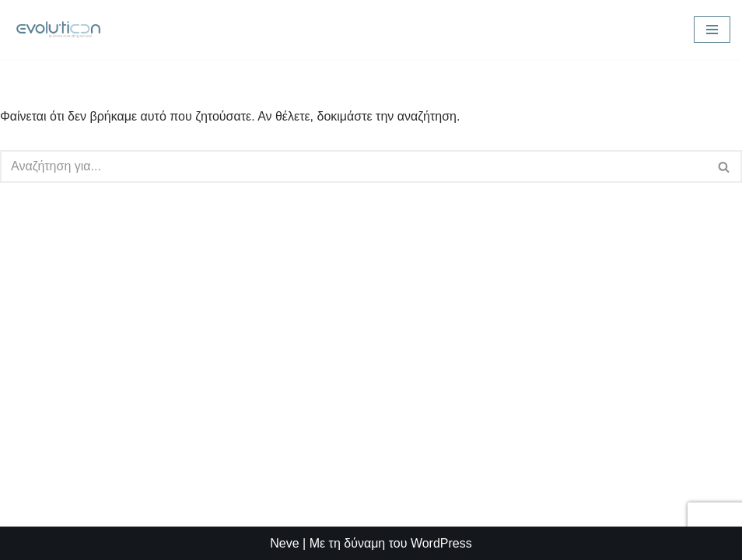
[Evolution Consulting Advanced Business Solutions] (58, 30)
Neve (284, 543)
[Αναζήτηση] (353, 166)
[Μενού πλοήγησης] (712, 30)
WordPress (441, 543)
